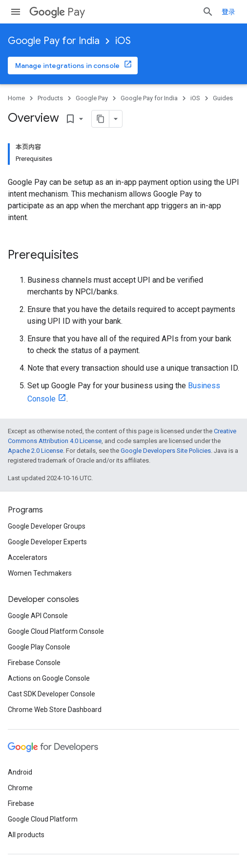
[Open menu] (16, 12)
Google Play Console (39, 647)
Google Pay (92, 98)
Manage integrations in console (67, 66)
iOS (123, 41)
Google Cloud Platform (43, 819)
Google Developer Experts (47, 542)
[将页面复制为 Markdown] (88, 119)
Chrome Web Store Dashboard (55, 710)
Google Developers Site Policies (166, 451)
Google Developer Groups (47, 526)
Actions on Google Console (49, 678)
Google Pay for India (54, 41)
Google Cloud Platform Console (56, 631)
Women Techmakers (40, 573)
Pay (57, 12)
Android (20, 772)
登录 (228, 12)
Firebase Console (34, 663)
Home (16, 98)
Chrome (20, 788)
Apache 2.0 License (35, 451)
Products (50, 98)
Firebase (21, 803)
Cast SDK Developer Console (51, 694)
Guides (223, 98)
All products (26, 835)
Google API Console (38, 616)
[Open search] (208, 12)
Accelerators (28, 557)
